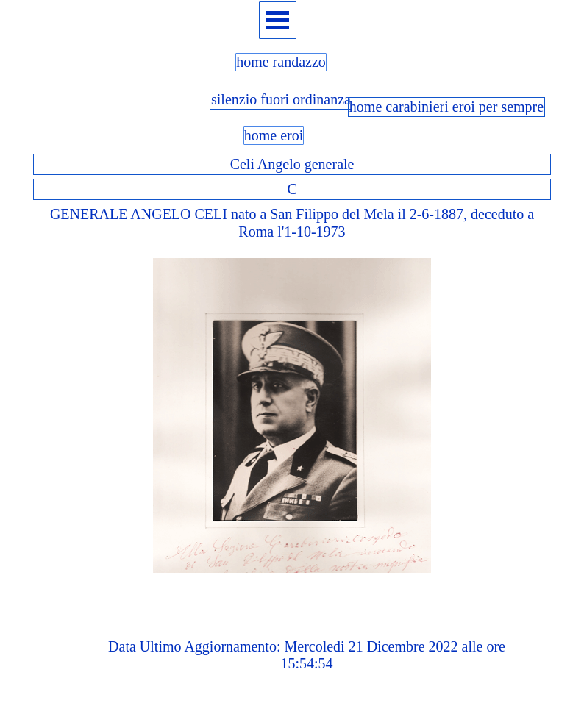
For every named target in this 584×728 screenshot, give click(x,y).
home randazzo (281, 62)
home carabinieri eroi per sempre (446, 107)
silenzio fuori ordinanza (281, 99)
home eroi (274, 135)
